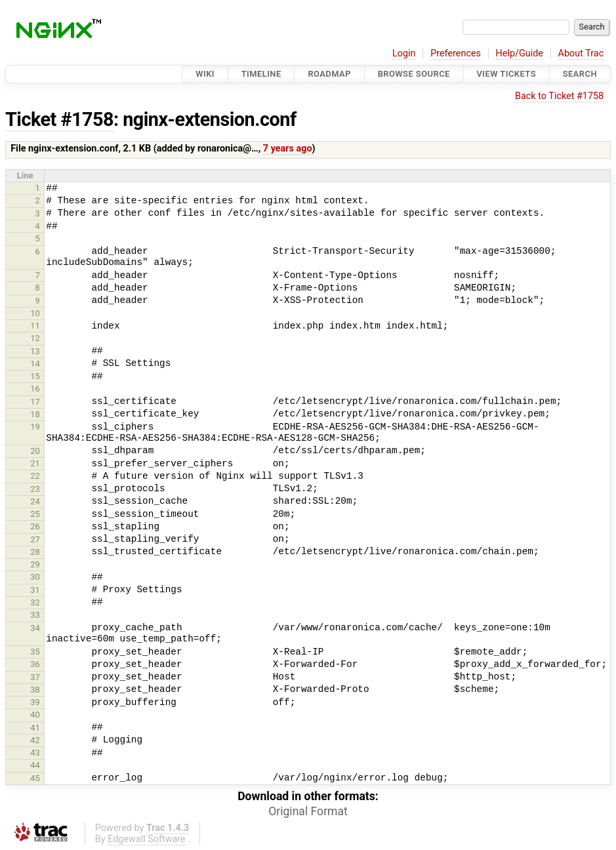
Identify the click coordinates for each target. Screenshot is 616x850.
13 (35, 351)
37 (35, 677)
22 (35, 476)
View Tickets (506, 74)
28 (35, 552)
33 (35, 615)
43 (35, 753)
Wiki (205, 74)
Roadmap (329, 74)
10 (35, 313)
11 (35, 326)
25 (35, 514)
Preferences (456, 53)
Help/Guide (520, 53)
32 (35, 602)
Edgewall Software (147, 839)
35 (35, 652)
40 (35, 715)
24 (35, 501)
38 (35, 690)
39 (35, 702)
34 (35, 628)
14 (35, 364)
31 (35, 590)
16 (35, 389)
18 (35, 414)
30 (35, 577)
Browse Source (414, 74)
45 (35, 778)
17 (35, 402)
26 (35, 526)
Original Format (308, 811)
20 (35, 451)
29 (35, 564)
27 (35, 539)
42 (35, 740)
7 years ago (288, 149)
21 (35, 463)
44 (35, 765)
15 (35, 376)
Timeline (261, 74)
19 (35, 427)
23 (35, 489)
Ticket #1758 (59, 119)
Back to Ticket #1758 (559, 96)
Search (580, 74)
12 (35, 338)
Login (404, 53)
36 (35, 664)
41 (35, 728)
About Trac (581, 53)
